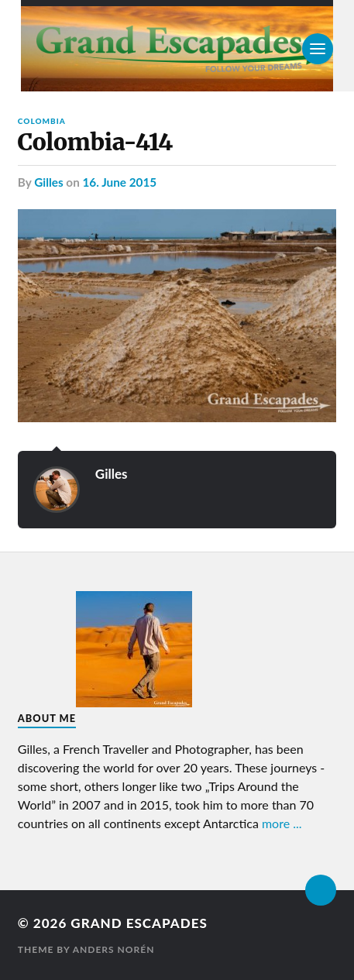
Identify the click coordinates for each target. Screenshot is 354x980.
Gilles (48, 182)
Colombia (42, 121)
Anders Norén (114, 949)
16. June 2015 (120, 182)
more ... (282, 823)
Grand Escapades (139, 923)
